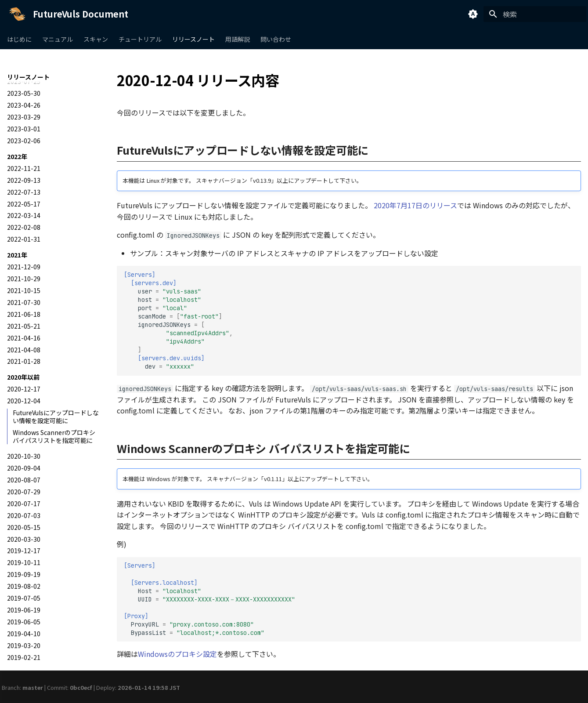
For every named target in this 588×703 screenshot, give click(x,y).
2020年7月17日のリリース (415, 205)
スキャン (96, 39)
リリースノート (193, 39)
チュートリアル (140, 39)
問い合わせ (276, 39)
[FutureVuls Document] (17, 14)
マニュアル (58, 39)
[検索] (535, 14)
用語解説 (238, 39)
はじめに (19, 39)
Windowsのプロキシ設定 (177, 654)
